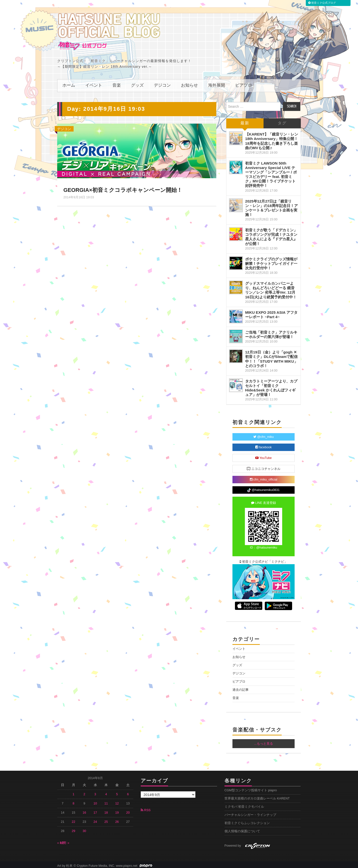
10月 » (65, 841)
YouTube (264, 456)
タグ (282, 121)
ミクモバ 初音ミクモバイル (244, 804)
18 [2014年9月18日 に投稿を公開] (106, 810)
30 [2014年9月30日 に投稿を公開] (84, 829)
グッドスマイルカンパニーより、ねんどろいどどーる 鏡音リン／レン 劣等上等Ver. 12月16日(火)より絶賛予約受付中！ (271, 288)
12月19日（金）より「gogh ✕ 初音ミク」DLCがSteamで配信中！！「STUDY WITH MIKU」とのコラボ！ (271, 357)
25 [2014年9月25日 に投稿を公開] (106, 820)
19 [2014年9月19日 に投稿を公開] (117, 810)
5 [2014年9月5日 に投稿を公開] (117, 792)
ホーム (69, 83)
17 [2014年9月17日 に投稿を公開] (95, 810)
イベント (94, 83)
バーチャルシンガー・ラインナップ (250, 813)
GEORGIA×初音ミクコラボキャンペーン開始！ (123, 188)
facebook (264, 445)
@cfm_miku (264, 435)
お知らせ (189, 83)
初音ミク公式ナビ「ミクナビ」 (264, 559)
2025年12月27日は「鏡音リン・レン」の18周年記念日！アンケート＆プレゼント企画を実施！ (271, 205)
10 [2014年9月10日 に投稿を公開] (95, 801)
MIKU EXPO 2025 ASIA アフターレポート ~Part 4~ (271, 312)
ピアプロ (244, 83)
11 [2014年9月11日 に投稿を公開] (106, 801)
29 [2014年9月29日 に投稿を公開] (74, 829)
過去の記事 (241, 688)
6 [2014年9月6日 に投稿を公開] (128, 792)
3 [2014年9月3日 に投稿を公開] (95, 792)
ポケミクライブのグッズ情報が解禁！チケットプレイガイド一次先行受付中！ (271, 261)
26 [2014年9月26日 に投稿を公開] (117, 820)
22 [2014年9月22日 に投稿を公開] (74, 820)
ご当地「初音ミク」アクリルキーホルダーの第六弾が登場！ (271, 332)
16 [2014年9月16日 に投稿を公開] (84, 810)
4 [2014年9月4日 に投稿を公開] (106, 792)
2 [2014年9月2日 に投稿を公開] (84, 792)
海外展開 (217, 83)
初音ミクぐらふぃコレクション (247, 821)
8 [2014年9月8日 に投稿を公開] (73, 801)
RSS (146, 808)
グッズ (137, 83)
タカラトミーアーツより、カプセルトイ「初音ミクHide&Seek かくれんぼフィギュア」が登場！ (271, 386)
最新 (245, 121)
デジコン (162, 83)
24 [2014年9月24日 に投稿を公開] (95, 820)
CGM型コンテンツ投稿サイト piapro (251, 788)
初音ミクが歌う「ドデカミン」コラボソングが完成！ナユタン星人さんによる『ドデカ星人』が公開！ (271, 234)
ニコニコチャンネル (264, 466)
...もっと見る (264, 741)
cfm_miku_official (264, 477)
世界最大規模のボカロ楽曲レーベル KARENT (257, 796)
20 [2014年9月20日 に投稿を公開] (128, 810)
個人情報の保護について (242, 829)
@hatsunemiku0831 (263, 488)
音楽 (117, 83)
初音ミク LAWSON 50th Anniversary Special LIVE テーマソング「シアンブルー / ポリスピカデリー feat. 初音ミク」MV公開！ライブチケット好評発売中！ (271, 172)
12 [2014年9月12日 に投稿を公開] (117, 801)
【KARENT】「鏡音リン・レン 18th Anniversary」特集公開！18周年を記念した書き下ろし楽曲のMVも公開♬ (272, 139)
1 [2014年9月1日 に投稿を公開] (73, 792)
